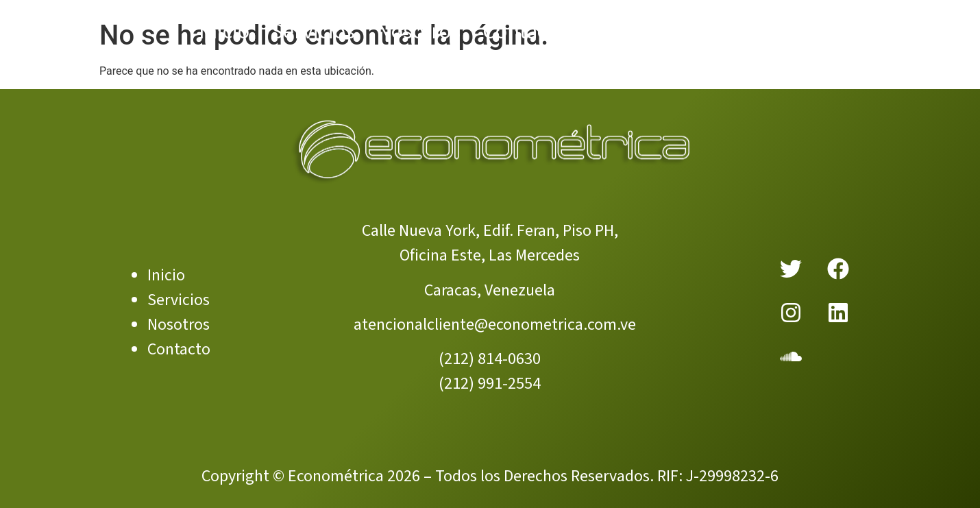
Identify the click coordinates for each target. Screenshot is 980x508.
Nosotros (179, 325)
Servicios (179, 300)
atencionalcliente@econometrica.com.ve (495, 325)
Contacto (179, 349)
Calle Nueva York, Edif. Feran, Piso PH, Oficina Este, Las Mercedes (490, 243)
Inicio (166, 275)
